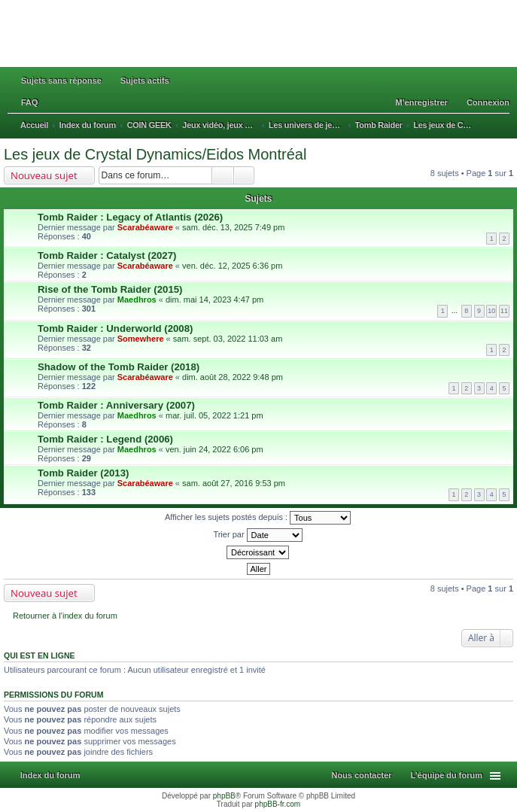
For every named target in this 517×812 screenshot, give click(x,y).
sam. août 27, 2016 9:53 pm (234, 483)
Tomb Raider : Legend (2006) (105, 439)
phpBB (224, 796)
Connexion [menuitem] (488, 102)
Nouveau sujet (44, 175)
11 (504, 311)
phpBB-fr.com (278, 804)
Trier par (257, 535)
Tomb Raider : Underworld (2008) (115, 328)
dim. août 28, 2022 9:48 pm (233, 377)
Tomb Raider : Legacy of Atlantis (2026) (130, 217)
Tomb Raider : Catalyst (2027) (107, 255)
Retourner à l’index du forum (65, 616)
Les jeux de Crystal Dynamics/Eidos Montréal (155, 154)
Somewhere (141, 339)
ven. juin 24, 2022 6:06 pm (214, 449)
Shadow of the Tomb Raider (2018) (119, 367)
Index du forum (50, 775)
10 (491, 311)
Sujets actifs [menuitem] (145, 81)
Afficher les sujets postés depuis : (258, 518)
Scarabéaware (145, 227)
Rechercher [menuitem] (505, 126)
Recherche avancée (244, 175)
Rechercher (223, 175)
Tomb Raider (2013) (83, 473)
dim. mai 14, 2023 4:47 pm (214, 300)
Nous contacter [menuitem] (362, 775)
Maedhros (137, 300)
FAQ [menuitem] (30, 102)
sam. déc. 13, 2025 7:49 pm (233, 227)
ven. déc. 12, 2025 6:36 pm (232, 266)
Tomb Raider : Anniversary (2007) (116, 405)
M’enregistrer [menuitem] (421, 102)
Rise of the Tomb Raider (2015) (110, 289)
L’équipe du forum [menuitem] (447, 775)
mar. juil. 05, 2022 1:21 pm (214, 415)
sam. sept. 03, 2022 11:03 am (228, 339)
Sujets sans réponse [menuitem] (61, 81)
